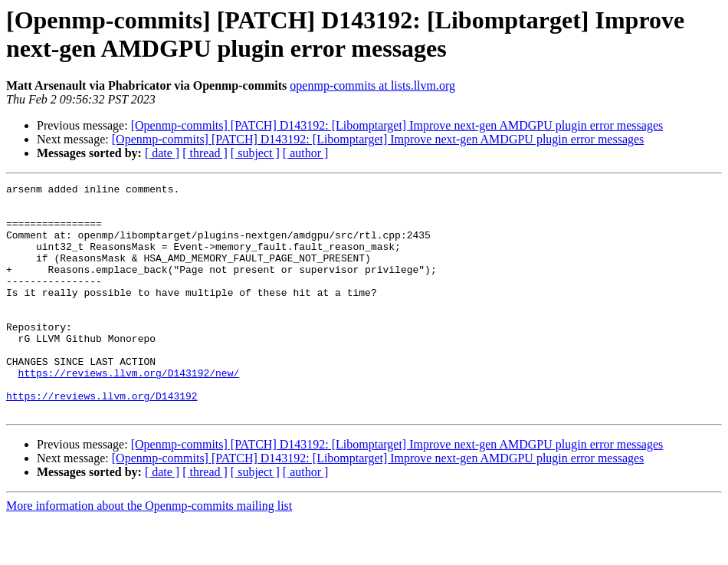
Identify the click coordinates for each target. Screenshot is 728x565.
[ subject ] (255, 153)
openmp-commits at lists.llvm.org (372, 85)
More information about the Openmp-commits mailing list (149, 552)
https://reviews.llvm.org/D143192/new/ (129, 412)
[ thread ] (205, 153)
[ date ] (162, 153)
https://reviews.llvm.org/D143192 (102, 439)
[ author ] (306, 153)
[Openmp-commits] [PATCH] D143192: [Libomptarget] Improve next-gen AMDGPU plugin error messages (397, 125)
